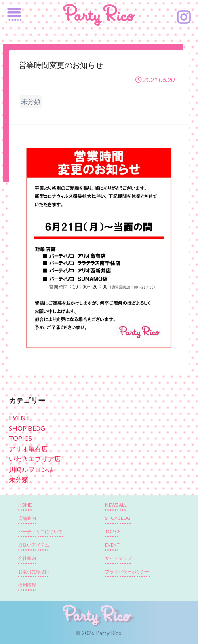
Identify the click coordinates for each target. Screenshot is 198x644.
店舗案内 (27, 518)
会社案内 (27, 558)
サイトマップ (118, 558)
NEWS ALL (116, 505)
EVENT (20, 417)
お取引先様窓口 (34, 571)
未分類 (19, 480)
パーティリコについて (40, 531)
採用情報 (27, 585)
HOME (25, 505)
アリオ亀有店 (28, 449)
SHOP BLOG (27, 428)
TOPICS (20, 438)
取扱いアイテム (34, 545)
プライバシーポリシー (127, 571)
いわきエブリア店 (35, 459)
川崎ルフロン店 (32, 469)
